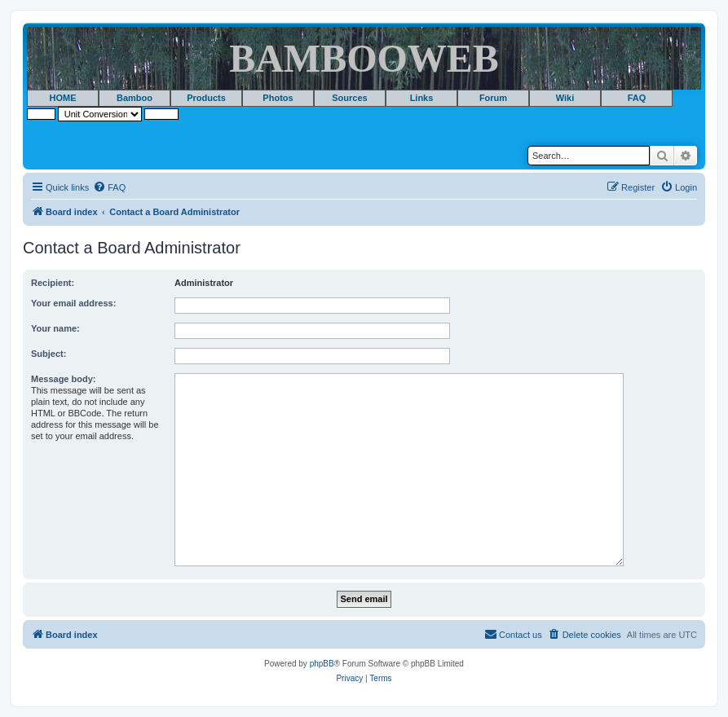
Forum (493, 98)
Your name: (55, 328)
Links (422, 98)
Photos (278, 98)
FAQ (637, 98)
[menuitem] (109, 187)
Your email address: (73, 303)
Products (206, 98)
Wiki (565, 98)
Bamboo (135, 98)
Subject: (49, 354)
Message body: (63, 379)
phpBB (322, 664)
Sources (349, 98)
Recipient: (53, 283)
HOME (63, 98)
